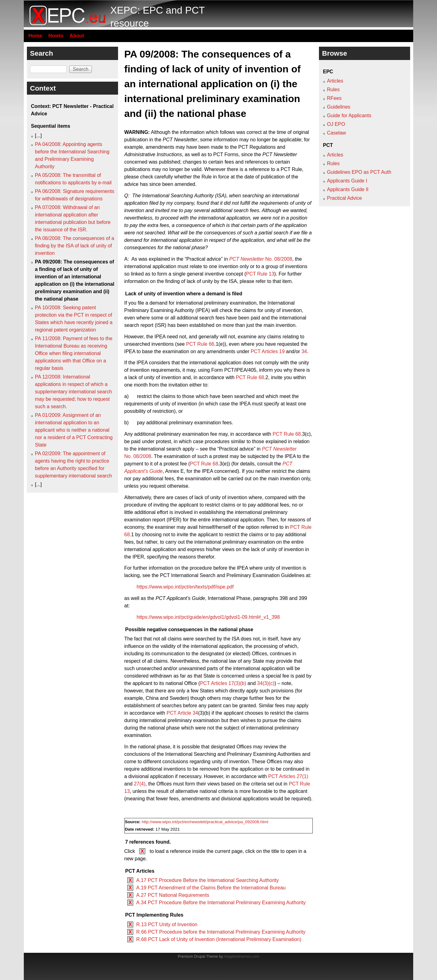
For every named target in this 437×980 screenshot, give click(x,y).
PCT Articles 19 (268, 351)
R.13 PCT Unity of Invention (167, 924)
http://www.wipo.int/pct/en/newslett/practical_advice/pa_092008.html (205, 822)
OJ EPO (336, 124)
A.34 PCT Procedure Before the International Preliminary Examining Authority (221, 903)
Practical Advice (344, 198)
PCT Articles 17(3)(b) (223, 683)
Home (35, 36)
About (77, 36)
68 (261, 377)
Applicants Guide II (348, 189)
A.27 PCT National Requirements (173, 895)
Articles (335, 81)
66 (212, 344)
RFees (334, 98)
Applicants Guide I (347, 181)
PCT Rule (257, 274)
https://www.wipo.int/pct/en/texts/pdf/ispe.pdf (185, 587)
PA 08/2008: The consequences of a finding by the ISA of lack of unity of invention (75, 246)
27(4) (140, 784)
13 (272, 274)
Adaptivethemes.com (241, 956)
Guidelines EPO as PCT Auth (359, 172)
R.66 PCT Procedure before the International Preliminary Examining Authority (221, 932)
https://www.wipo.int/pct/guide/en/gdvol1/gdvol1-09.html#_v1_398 (208, 617)
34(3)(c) (266, 683)
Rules (333, 90)
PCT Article (180, 713)
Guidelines (339, 107)
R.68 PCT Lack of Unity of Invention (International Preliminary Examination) (219, 939)
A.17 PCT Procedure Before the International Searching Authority (208, 880)
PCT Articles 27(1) (288, 776)
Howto (56, 36)
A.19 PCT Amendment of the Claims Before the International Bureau (211, 888)
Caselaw (336, 133)
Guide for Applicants (349, 116)
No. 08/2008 (261, 259)
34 (304, 351)
